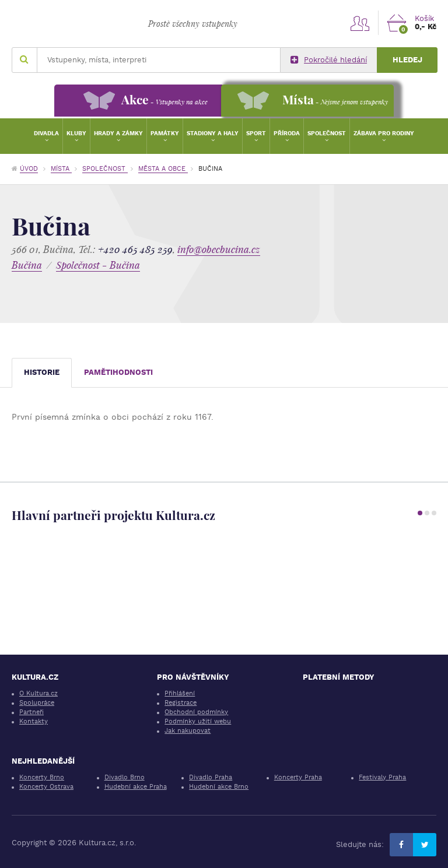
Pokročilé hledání (329, 60)
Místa (61, 169)
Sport (256, 133)
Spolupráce (37, 703)
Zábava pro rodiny (384, 133)
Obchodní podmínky (196, 712)
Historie (42, 372)
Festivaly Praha (382, 777)
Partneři (32, 712)
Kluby (76, 133)
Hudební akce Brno (219, 787)
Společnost (327, 133)
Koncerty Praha (298, 777)
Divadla (46, 133)
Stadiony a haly (213, 133)
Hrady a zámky (118, 133)
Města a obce (163, 169)
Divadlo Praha (211, 777)
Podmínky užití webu (198, 721)
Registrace (181, 703)
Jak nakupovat (188, 731)
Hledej (407, 60)
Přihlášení (180, 693)
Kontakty (34, 721)
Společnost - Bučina (98, 265)
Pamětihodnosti (118, 372)
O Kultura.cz (38, 693)
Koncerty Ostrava (46, 787)
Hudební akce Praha (136, 787)
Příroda (287, 133)
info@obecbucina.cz (219, 249)
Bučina (27, 265)
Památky (165, 133)
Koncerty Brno (42, 777)
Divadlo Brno (125, 777)
